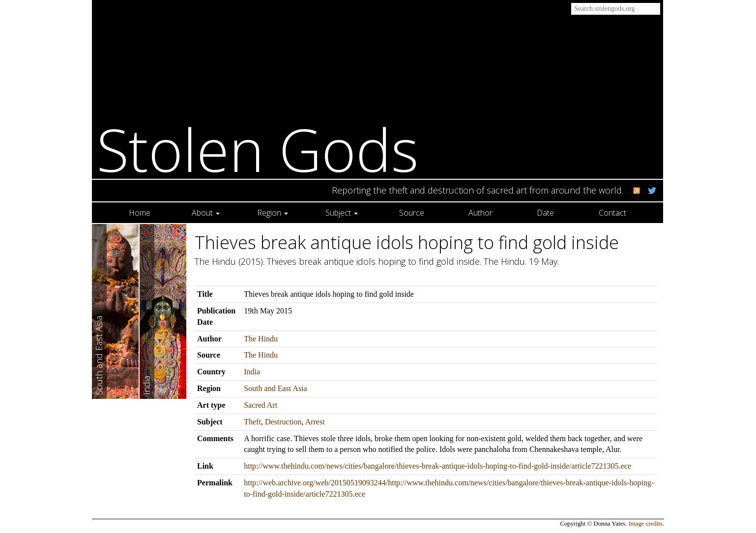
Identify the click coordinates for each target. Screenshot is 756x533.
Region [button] (273, 213)
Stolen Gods (258, 149)
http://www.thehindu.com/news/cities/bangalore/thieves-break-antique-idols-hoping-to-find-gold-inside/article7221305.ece (437, 466)
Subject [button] (342, 213)
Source (412, 213)
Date (545, 213)
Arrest (315, 422)
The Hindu (261, 339)
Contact (612, 213)
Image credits (646, 524)
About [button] (206, 213)
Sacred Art (261, 405)
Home (140, 213)
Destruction (283, 422)
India (252, 372)
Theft (252, 422)
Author (480, 213)
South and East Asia (275, 388)
